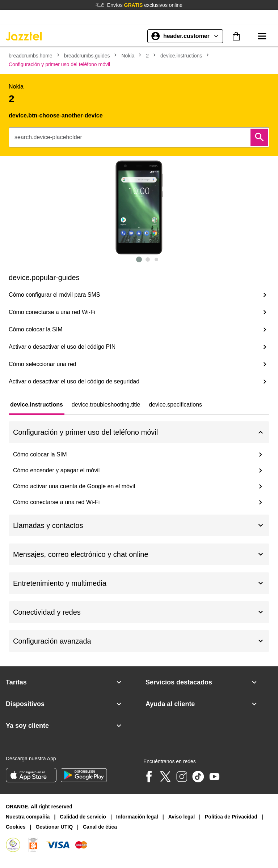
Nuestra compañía (28, 817)
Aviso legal (182, 817)
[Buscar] (259, 137)
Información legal (137, 817)
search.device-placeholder (48, 137)
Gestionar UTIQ (54, 827)
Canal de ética (100, 827)
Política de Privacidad (231, 817)
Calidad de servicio (83, 817)
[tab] (37, 405)
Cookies (16, 827)
